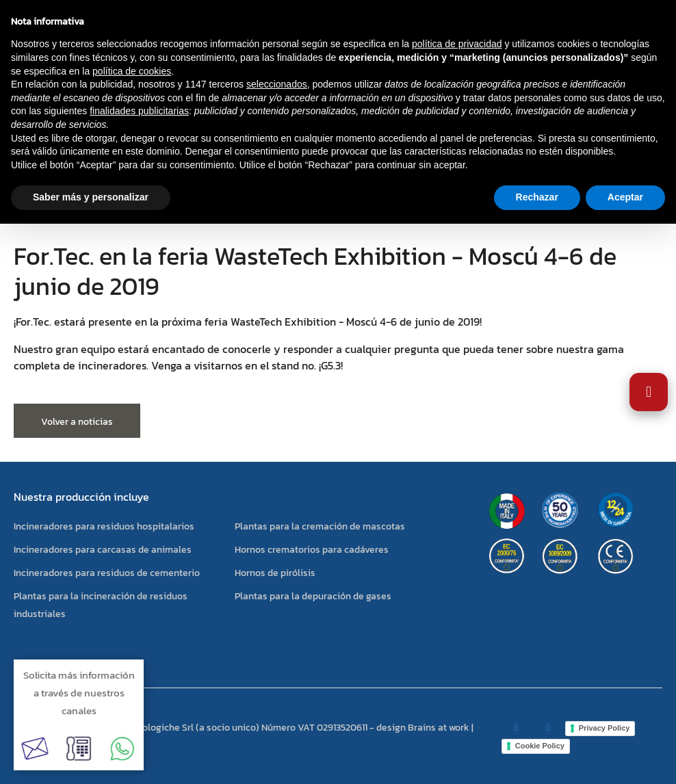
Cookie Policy (540, 746)
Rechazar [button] (537, 197)
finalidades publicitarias (139, 111)
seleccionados (277, 84)
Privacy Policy (604, 728)
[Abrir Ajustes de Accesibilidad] (649, 392)
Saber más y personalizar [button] (91, 197)
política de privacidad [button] (457, 44)
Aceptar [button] (625, 197)
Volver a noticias (77, 422)
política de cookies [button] (132, 71)
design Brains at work (423, 728)
